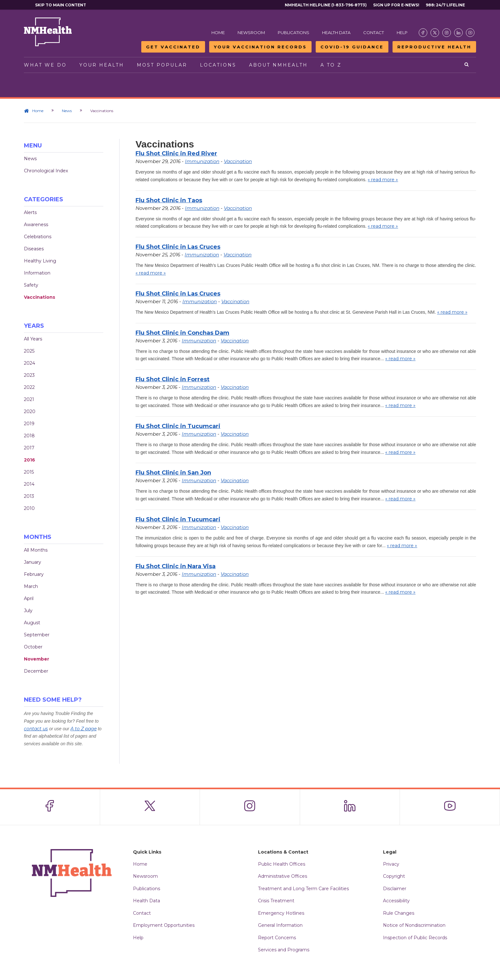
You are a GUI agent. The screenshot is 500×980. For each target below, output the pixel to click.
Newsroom (251, 32)
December (36, 671)
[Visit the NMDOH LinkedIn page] (458, 33)
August (32, 623)
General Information (280, 925)
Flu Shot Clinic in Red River (176, 154)
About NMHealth (278, 65)
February (34, 574)
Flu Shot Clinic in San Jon (173, 473)
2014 (29, 484)
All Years (33, 339)
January (33, 562)
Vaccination (238, 161)
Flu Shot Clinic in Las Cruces (178, 247)
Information (37, 273)
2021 (29, 399)
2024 (29, 363)
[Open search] (467, 65)
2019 (29, 424)
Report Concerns (277, 938)
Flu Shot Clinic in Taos (169, 200)
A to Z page (84, 729)
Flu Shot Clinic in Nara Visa (176, 566)
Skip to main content (61, 5)
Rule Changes (399, 913)
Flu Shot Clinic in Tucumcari (178, 426)
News (67, 111)
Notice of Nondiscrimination (414, 925)
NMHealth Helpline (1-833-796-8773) (326, 5)
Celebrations (38, 237)
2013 (29, 496)
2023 (29, 375)
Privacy (391, 864)
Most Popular (162, 65)
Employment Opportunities (164, 925)
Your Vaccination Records (260, 47)
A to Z (331, 65)
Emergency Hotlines (281, 913)
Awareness (36, 225)
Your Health (102, 65)
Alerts (30, 212)
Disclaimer (395, 889)
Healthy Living (40, 261)
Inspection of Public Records (415, 938)
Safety (31, 285)
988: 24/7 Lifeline (445, 5)
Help (402, 32)
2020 (30, 411)
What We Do (45, 65)
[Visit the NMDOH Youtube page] (470, 33)
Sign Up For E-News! (396, 5)
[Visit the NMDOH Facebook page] (423, 33)
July (28, 611)
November (37, 659)
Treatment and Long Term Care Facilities (303, 889)
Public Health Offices (282, 864)
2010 (29, 508)
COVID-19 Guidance (352, 47)
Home (218, 32)
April (29, 598)
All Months (36, 550)
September (37, 635)
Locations (218, 65)
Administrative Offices (283, 876)
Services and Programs (284, 950)
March (31, 586)
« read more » (383, 180)
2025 (29, 351)
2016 (29, 460)
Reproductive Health (434, 47)
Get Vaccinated (173, 47)
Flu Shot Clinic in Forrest (173, 379)
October (33, 647)
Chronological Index (46, 171)
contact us (36, 729)
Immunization (202, 161)
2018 (29, 436)
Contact (374, 32)
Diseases (34, 249)
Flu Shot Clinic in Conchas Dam (182, 333)
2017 (29, 448)
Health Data (336, 32)
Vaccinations (40, 297)
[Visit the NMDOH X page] (435, 33)
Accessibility (396, 901)
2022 (29, 387)
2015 (29, 472)
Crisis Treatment (276, 901)
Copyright (394, 876)
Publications (294, 32)
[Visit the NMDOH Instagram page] (447, 33)
